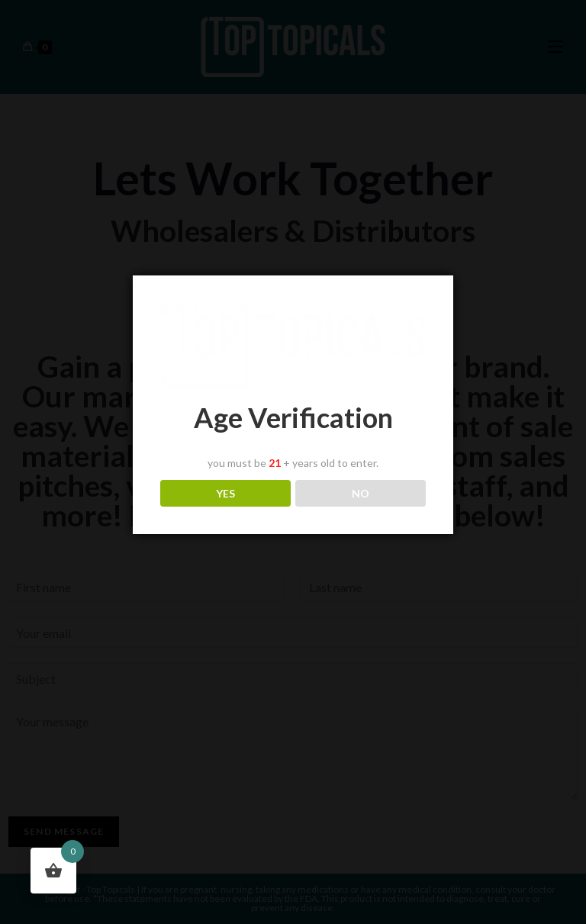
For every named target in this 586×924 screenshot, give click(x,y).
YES (225, 493)
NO (361, 493)
